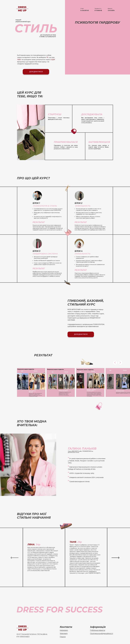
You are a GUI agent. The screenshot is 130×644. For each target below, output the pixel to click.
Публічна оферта (98, 630)
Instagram (64, 630)
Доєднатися (36, 72)
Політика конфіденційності (102, 633)
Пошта (63, 637)
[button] (115, 363)
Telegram (64, 633)
